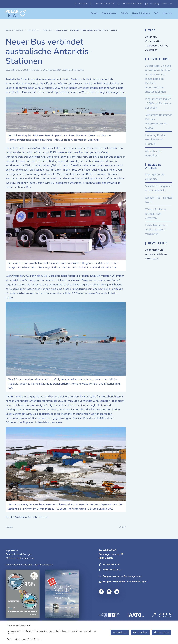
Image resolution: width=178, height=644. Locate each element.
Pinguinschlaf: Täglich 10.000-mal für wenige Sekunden (158, 103)
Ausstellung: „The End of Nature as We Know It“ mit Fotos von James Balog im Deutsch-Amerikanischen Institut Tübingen (158, 79)
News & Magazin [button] (141, 13)
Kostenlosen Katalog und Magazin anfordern (29, 565)
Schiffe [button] (124, 13)
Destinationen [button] (109, 13)
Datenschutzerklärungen (19, 554)
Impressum (12, 550)
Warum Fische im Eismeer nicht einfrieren (156, 214)
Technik (80, 70)
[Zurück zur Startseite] (16, 13)
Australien (151, 50)
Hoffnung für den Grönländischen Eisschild (155, 139)
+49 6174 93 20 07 (130, 4)
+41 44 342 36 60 (102, 4)
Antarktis (151, 37)
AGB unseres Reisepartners (20, 558)
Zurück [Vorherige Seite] (9, 527)
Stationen (151, 45)
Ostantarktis (153, 41)
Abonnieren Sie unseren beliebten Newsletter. (156, 254)
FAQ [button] (156, 13)
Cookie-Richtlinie (35, 639)
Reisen (94, 13)
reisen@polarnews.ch (159, 4)
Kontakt (81, 4)
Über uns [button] (168, 13)
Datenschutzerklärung (16, 639)
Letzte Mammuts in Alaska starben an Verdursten (157, 229)
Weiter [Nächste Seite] (122, 527)
